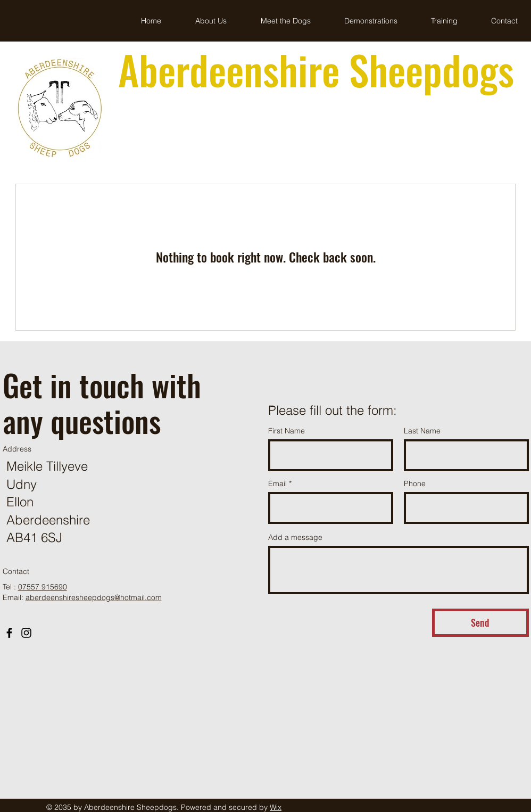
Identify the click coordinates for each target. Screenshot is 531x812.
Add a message (295, 537)
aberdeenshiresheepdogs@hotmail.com (94, 597)
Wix (276, 807)
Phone (415, 483)
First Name (287, 431)
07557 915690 (43, 587)
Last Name (422, 431)
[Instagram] (26, 633)
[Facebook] (9, 633)
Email (277, 483)
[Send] (480, 623)
